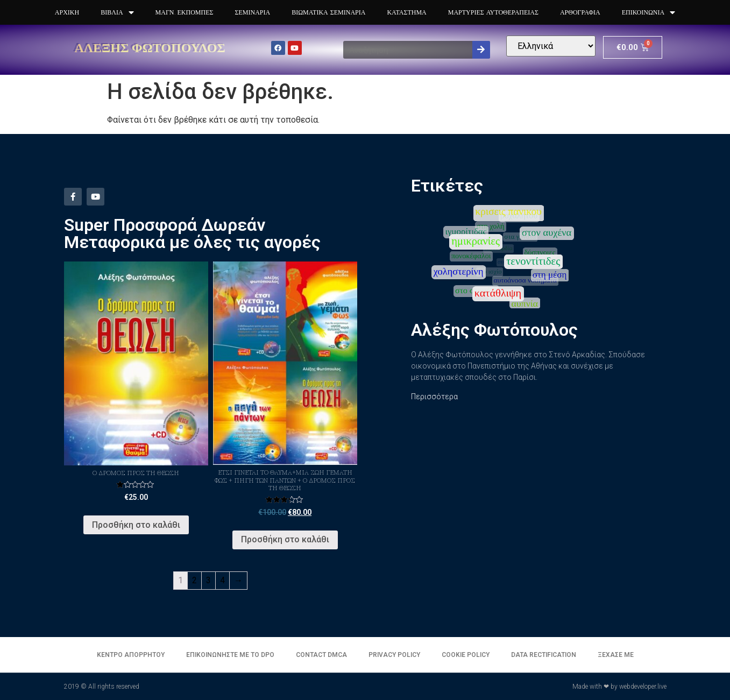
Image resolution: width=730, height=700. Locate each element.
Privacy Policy (394, 655)
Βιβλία (117, 13)
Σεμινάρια (252, 12)
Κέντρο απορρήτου (131, 655)
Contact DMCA (321, 655)
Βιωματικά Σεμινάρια (328, 12)
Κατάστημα (406, 12)
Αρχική (67, 12)
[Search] (481, 50)
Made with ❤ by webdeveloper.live (619, 687)
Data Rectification (544, 655)
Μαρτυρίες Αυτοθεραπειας (493, 12)
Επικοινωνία (649, 13)
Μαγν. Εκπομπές (185, 12)
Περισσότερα (434, 397)
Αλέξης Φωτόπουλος (150, 47)
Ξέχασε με (616, 655)
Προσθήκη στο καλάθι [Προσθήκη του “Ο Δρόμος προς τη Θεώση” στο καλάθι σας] (136, 525)
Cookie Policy (466, 655)
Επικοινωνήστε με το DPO (230, 655)
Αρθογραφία (580, 12)
